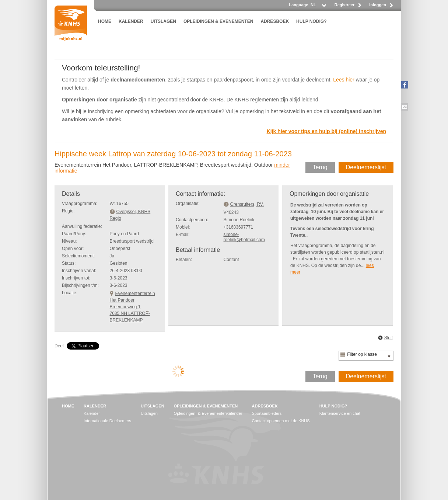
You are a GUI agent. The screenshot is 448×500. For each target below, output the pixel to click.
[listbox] (318, 7)
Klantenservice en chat (340, 413)
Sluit (388, 338)
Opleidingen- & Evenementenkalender (208, 413)
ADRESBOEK (275, 21)
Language (298, 5)
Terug (320, 167)
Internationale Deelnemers (107, 421)
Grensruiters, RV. (247, 204)
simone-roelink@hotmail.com (244, 237)
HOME (105, 21)
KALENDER (131, 21)
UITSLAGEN (163, 21)
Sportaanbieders (267, 413)
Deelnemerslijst (366, 167)
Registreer (344, 5)
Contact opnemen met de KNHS (281, 421)
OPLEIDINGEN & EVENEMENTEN (218, 21)
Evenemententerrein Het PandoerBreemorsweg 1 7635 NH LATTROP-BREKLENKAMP (132, 307)
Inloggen (378, 5)
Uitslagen (149, 413)
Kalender (92, 413)
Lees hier (344, 80)
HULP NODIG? (311, 21)
